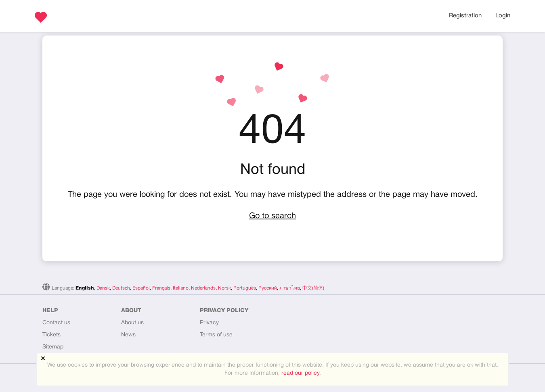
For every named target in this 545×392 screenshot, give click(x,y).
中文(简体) (313, 288)
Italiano (181, 288)
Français (161, 288)
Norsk (224, 288)
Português (245, 288)
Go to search (272, 216)
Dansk (103, 288)
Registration (465, 16)
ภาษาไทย (290, 288)
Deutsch (121, 288)
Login (503, 16)
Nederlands (203, 288)
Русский (268, 288)
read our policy (300, 373)
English (85, 288)
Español (141, 288)
